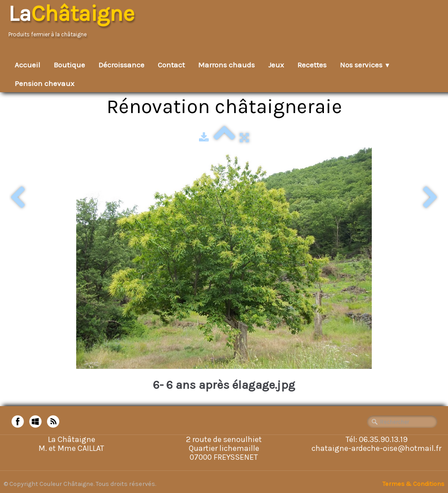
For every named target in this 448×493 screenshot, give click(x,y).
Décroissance (121, 65)
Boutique (69, 65)
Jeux (276, 65)
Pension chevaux (45, 83)
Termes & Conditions (413, 484)
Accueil (27, 65)
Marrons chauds (226, 65)
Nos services (365, 65)
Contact (171, 65)
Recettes (312, 65)
